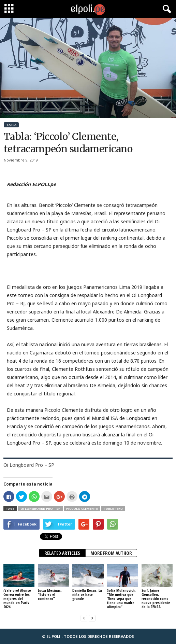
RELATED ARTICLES (62, 553)
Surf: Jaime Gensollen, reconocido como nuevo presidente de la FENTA (156, 598)
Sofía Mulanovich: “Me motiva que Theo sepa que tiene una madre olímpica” (121, 598)
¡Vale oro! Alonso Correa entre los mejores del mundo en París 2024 (17, 598)
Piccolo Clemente (82, 509)
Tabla (11, 125)
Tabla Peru (113, 509)
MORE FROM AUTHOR (111, 553)
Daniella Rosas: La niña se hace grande (87, 594)
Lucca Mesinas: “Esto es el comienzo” (50, 594)
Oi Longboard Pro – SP (40, 509)
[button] (165, 9)
